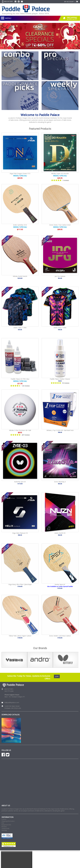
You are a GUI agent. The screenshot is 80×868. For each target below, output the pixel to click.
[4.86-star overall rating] (20, 435)
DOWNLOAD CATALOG (11, 715)
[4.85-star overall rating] (60, 383)
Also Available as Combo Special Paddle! (60, 586)
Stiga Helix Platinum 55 (20, 533)
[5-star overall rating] (60, 180)
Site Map (4, 830)
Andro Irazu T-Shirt (60, 328)
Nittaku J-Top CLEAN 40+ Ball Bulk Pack (60, 430)
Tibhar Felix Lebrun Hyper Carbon (20, 636)
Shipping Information (8, 821)
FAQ (3, 823)
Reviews (4, 827)
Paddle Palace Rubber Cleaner (60, 379)
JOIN (57, 676)
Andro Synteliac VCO (20, 225)
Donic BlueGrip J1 (60, 482)
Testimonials (5, 828)
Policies (4, 819)
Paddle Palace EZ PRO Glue (20, 379)
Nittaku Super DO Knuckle (60, 174)
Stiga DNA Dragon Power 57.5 (20, 174)
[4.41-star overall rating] (20, 386)
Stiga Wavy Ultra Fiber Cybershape (20, 584)
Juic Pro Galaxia (60, 276)
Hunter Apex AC (60, 584)
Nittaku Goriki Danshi (20, 276)
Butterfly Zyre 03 (20, 482)
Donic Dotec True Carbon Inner (60, 225)
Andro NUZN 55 (60, 533)
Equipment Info (6, 825)
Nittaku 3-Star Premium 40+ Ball (20, 430)
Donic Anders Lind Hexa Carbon (60, 636)
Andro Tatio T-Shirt (20, 328)
